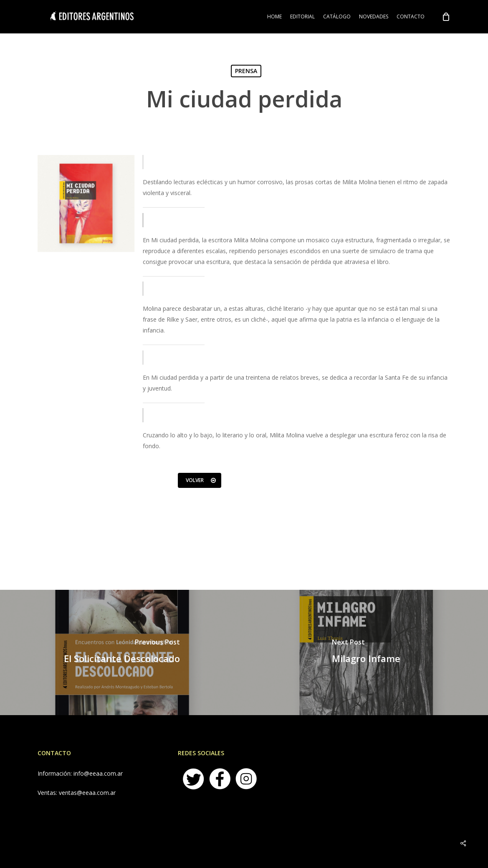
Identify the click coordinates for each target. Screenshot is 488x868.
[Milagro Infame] (366, 652)
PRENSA (246, 71)
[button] (200, 480)
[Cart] (446, 17)
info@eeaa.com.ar (98, 773)
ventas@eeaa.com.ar (87, 793)
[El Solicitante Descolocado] (122, 652)
